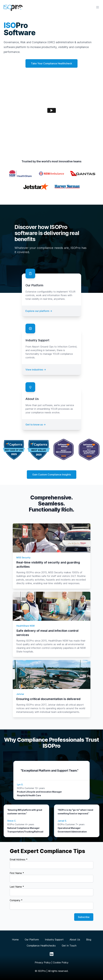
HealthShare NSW (26, 626)
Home (15, 940)
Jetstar (20, 694)
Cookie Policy (61, 962)
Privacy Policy (43, 962)
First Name (17, 873)
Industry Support (54, 940)
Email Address (19, 859)
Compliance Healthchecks (41, 946)
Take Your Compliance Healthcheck (51, 63)
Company (16, 900)
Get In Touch (69, 946)
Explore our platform (39, 311)
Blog (89, 940)
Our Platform (32, 940)
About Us (75, 940)
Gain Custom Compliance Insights (52, 475)
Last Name (17, 887)
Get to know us (36, 425)
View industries (36, 370)
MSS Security (23, 558)
